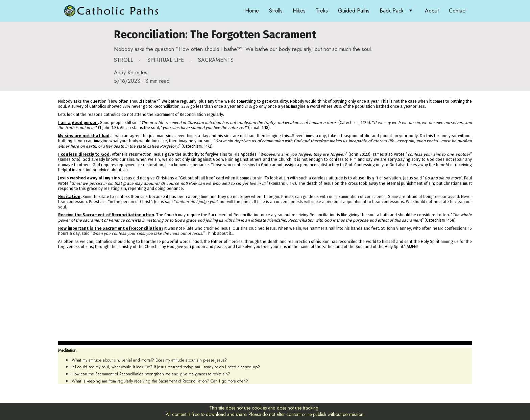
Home (252, 11)
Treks (322, 11)
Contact (458, 11)
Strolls (276, 11)
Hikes (299, 11)
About (432, 11)
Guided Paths (354, 11)
